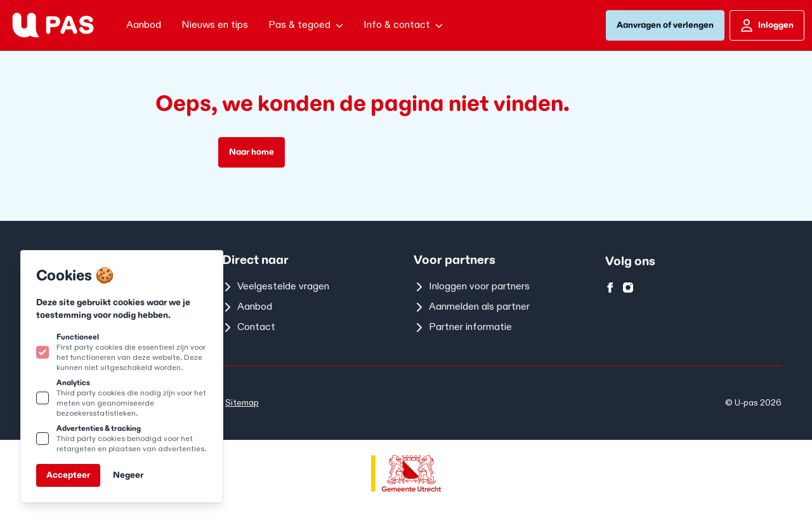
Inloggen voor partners (472, 287)
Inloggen (767, 25)
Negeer (128, 475)
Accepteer (68, 475)
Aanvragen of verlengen (665, 25)
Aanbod (247, 307)
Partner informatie (463, 327)
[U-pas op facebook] (610, 288)
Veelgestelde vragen (276, 287)
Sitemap (242, 403)
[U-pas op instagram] (628, 288)
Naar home (252, 152)
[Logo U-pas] (53, 25)
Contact (249, 327)
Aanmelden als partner (472, 307)
